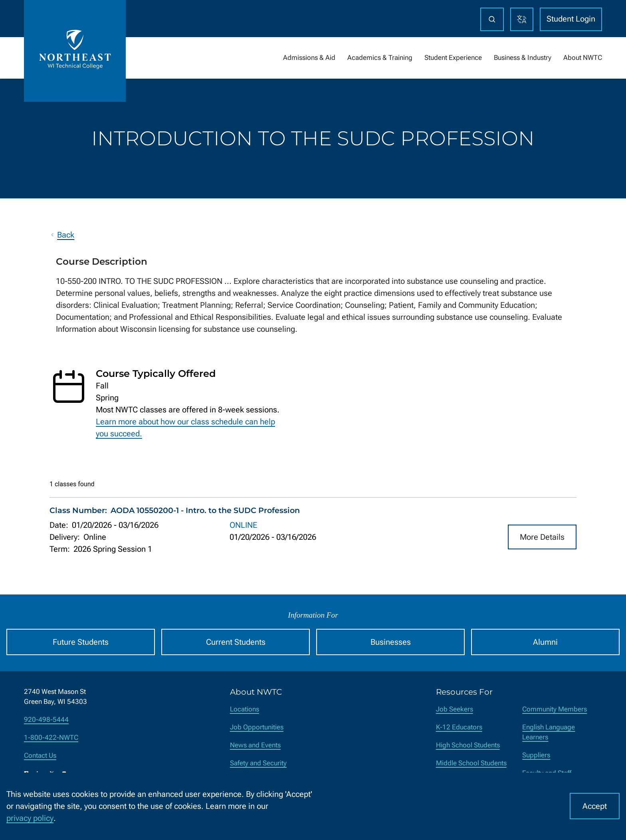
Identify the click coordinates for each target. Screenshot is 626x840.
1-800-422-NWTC (51, 738)
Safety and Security (258, 763)
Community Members (555, 709)
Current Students (236, 642)
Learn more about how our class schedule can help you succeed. (185, 428)
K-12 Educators (459, 727)
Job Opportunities (257, 727)
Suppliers (536, 755)
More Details (542, 537)
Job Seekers (455, 709)
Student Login (571, 19)
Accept (595, 806)
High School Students (468, 745)
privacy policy (30, 818)
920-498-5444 (46, 720)
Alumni (545, 642)
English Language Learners (549, 732)
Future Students (81, 642)
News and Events (255, 745)
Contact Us (40, 756)
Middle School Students (471, 763)
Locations (245, 709)
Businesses (391, 642)
